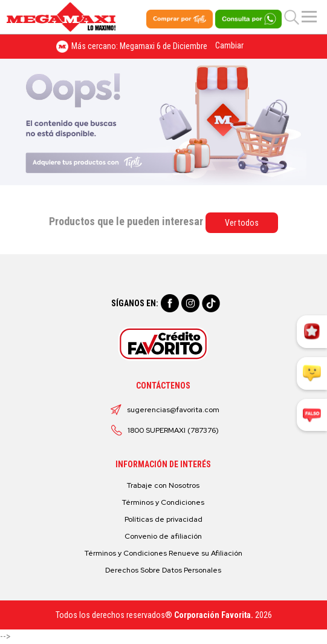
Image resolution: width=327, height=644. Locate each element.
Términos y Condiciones (163, 502)
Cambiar (229, 45)
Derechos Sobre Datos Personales (163, 570)
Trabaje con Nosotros (163, 485)
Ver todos (242, 223)
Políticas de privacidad (163, 519)
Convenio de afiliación (163, 536)
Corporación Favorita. (214, 615)
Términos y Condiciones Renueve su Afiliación (163, 553)
